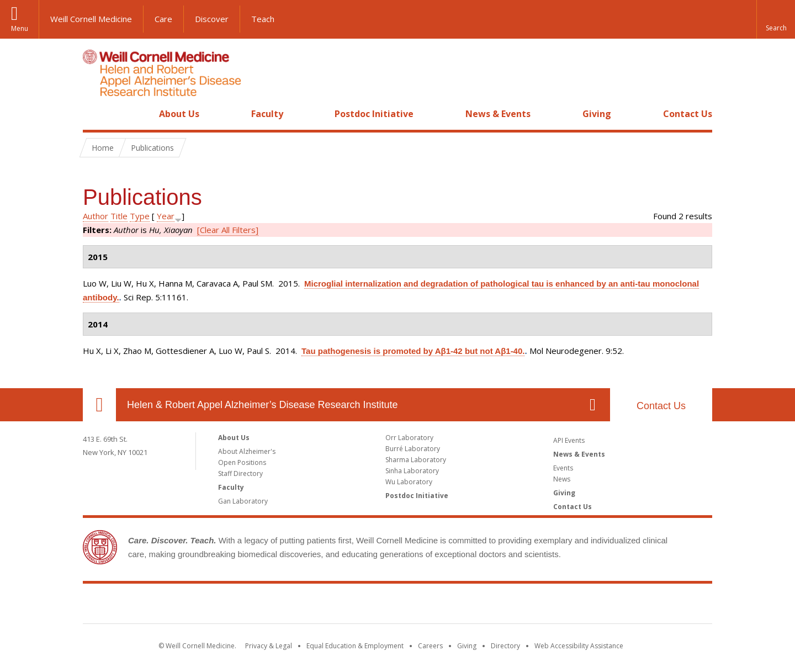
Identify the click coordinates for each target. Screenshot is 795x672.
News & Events (498, 114)
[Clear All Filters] (228, 230)
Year (166, 216)
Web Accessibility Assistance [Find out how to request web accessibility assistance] (579, 646)
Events (563, 468)
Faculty (267, 114)
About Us (179, 114)
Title (119, 216)
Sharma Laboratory (416, 460)
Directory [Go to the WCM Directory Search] (505, 646)
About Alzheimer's (247, 451)
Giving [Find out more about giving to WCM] (467, 646)
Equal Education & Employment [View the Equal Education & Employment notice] (355, 646)
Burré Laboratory (413, 449)
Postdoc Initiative (374, 114)
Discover (212, 19)
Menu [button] (20, 28)
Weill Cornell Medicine (91, 19)
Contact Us (688, 114)
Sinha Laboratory (412, 471)
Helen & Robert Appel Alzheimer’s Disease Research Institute (263, 405)
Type (140, 216)
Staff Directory (240, 473)
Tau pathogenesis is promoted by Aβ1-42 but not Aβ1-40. (413, 351)
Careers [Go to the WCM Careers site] (430, 646)
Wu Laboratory (409, 482)
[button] (776, 19)
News (562, 479)
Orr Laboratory (409, 438)
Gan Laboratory (243, 501)
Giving (597, 114)
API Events (569, 440)
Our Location (99, 405)
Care (163, 19)
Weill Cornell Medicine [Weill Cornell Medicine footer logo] (397, 606)
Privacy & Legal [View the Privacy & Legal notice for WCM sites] (269, 646)
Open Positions (242, 462)
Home (95, 114)
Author (96, 216)
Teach (263, 19)
